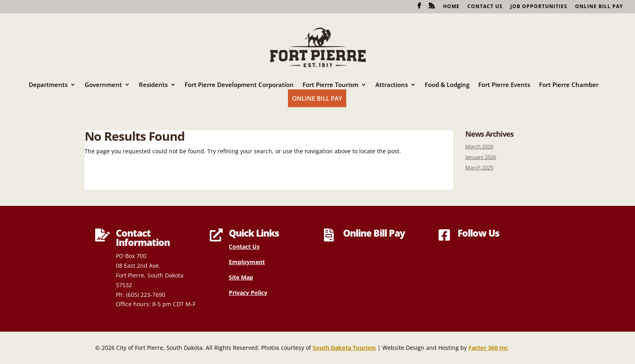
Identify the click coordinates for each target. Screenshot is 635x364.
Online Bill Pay (599, 7)
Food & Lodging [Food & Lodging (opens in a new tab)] (447, 85)
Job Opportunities (539, 7)
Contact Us (485, 7)
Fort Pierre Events (504, 85)
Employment (247, 262)
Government (103, 85)
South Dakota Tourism (344, 348)
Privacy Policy (248, 293)
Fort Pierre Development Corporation (239, 85)
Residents (153, 85)
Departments (48, 85)
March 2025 (479, 168)
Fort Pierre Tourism (330, 85)
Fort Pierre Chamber (569, 85)
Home (451, 7)
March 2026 (479, 147)
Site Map (241, 277)
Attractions (392, 85)
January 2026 (481, 157)
